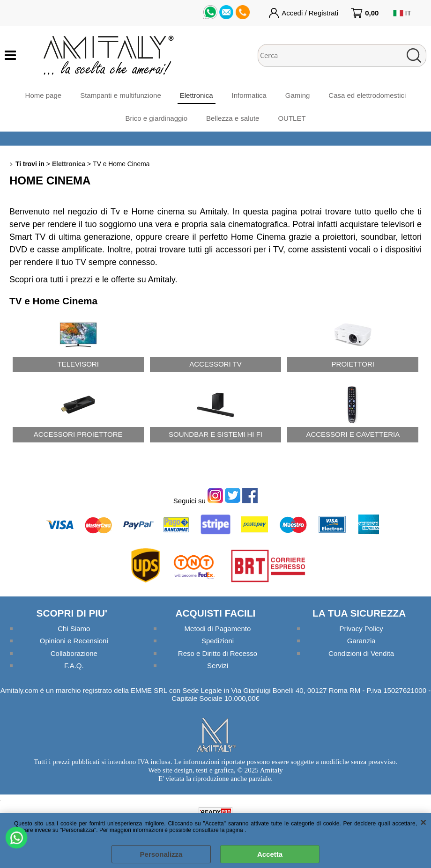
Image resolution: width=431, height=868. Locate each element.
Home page (44, 95)
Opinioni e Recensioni (74, 641)
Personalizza (161, 854)
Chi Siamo (74, 629)
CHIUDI (423, 823)
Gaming (298, 95)
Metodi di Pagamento (218, 629)
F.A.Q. (74, 666)
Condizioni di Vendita (361, 653)
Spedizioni (218, 641)
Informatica (249, 95)
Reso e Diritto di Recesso (218, 653)
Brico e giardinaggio (156, 118)
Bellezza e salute (233, 118)
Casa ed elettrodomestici (367, 95)
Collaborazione (74, 653)
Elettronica (197, 95)
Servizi (218, 666)
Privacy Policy (361, 629)
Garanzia (361, 641)
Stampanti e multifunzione (121, 95)
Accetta (270, 854)
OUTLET (292, 118)
